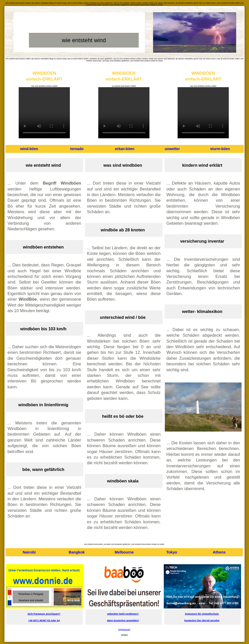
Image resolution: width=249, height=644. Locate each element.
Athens (219, 552)
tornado (77, 149)
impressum (124, 629)
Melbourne (124, 552)
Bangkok (77, 552)
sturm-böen (220, 149)
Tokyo (172, 552)
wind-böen (29, 149)
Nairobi (29, 552)
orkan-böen (125, 149)
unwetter (172, 149)
